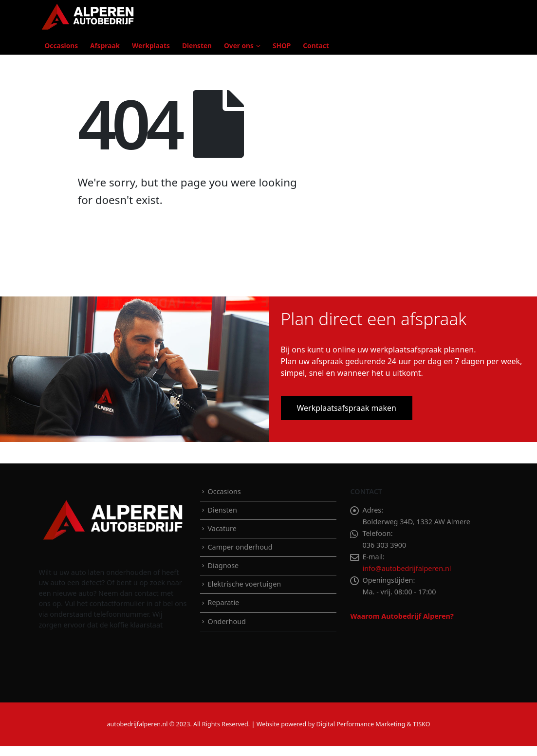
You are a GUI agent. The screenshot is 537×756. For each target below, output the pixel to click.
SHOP (282, 46)
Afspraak (105, 46)
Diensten (197, 46)
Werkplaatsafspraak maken (347, 408)
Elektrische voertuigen (244, 584)
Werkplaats (151, 46)
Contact (316, 46)
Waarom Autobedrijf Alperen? (402, 616)
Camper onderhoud (240, 547)
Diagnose (223, 565)
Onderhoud (226, 621)
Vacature (222, 528)
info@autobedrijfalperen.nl (407, 568)
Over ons (239, 46)
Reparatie (223, 602)
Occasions (62, 46)
